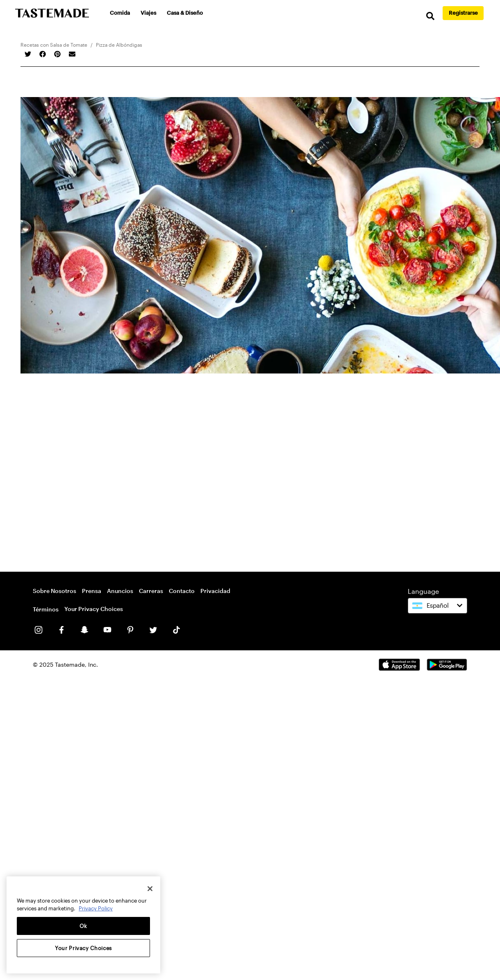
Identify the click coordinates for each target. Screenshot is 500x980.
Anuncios (120, 591)
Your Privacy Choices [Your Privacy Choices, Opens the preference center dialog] (83, 948)
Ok (83, 926)
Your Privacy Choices (94, 609)
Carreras (151, 591)
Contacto (182, 591)
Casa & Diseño (185, 13)
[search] (430, 16)
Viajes (148, 13)
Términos (46, 609)
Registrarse (463, 13)
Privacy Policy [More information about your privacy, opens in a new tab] (96, 908)
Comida (120, 13)
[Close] (150, 889)
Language (423, 591)
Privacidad (215, 591)
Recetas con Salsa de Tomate (54, 45)
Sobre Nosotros (55, 591)
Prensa (92, 591)
